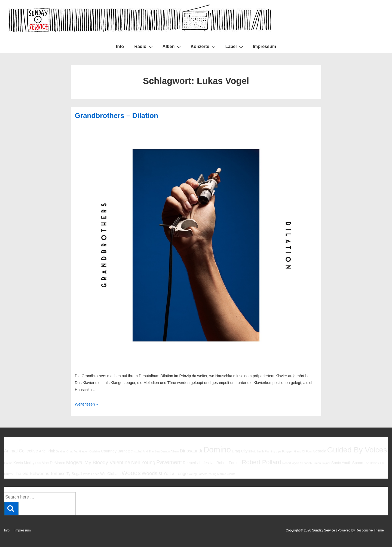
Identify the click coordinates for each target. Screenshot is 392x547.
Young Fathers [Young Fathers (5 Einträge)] (198, 474)
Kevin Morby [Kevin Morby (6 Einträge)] (24, 463)
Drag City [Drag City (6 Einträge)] (240, 451)
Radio (144, 47)
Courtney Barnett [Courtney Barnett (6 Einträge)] (115, 451)
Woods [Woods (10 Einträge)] (131, 473)
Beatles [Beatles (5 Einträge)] (61, 451)
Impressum (264, 46)
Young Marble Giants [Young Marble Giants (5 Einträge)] (222, 474)
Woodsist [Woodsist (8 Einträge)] (152, 473)
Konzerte (204, 47)
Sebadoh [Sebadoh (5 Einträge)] (306, 463)
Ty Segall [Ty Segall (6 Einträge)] (74, 474)
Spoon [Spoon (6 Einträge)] (358, 463)
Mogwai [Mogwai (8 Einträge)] (75, 462)
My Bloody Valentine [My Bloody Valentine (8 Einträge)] (107, 462)
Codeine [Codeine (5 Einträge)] (95, 451)
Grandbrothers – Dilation (117, 116)
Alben (172, 47)
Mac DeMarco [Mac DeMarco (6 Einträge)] (53, 463)
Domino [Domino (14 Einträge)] (217, 450)
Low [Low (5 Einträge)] (38, 463)
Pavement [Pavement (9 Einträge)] (169, 462)
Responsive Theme (370, 530)
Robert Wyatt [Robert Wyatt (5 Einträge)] (291, 463)
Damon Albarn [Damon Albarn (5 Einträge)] (170, 451)
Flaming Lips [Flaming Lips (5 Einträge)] (273, 451)
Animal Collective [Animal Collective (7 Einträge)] (21, 451)
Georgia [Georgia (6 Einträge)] (320, 451)
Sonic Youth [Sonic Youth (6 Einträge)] (341, 463)
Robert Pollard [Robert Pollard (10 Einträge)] (262, 462)
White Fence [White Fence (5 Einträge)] (91, 474)
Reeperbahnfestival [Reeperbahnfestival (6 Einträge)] (199, 463)
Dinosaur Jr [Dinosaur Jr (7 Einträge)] (191, 451)
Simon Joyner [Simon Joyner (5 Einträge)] (321, 463)
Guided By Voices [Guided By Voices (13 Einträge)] (357, 450)
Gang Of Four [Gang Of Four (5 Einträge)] (303, 451)
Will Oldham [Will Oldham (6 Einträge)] (110, 474)
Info (120, 46)
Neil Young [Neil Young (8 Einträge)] (143, 462)
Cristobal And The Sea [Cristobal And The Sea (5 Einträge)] (145, 451)
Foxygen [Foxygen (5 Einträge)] (288, 451)
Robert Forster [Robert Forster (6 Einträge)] (229, 463)
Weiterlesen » (86, 404)
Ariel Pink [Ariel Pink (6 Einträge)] (47, 451)
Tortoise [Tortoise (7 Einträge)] (58, 473)
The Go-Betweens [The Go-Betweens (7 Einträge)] (31, 473)
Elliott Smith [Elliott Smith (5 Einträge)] (256, 451)
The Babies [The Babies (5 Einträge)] (371, 463)
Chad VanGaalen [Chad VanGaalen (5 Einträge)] (77, 451)
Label (235, 47)
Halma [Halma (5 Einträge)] (8, 463)
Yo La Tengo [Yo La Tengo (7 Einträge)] (175, 473)
